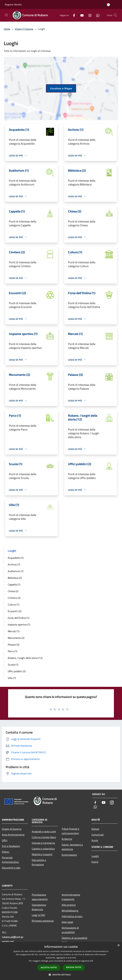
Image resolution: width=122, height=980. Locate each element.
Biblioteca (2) (15, 578)
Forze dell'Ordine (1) (19, 618)
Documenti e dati (11, 868)
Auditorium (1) (16, 571)
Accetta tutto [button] (49, 968)
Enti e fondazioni (11, 846)
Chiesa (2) (13, 591)
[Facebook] (73, 15)
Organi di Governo (12, 829)
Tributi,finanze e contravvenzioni (70, 831)
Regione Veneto (13, 4)
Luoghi (95, 856)
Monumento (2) (16, 638)
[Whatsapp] (97, 15)
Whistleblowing (70, 911)
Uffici (5, 840)
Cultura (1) (14, 604)
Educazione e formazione (39, 862)
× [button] (118, 945)
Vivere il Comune (24, 29)
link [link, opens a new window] (92, 961)
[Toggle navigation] (6, 15)
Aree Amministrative (13, 835)
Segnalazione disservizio (39, 907)
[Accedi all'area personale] (108, 5)
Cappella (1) (14, 584)
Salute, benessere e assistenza (72, 847)
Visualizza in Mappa (61, 88)
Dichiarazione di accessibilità (70, 930)
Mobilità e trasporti (42, 854)
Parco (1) (12, 651)
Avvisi (95, 840)
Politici (6, 852)
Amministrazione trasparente (71, 897)
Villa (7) (12, 678)
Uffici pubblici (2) (17, 671)
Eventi (95, 862)
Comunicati (98, 835)
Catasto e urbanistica (43, 849)
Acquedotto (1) (16, 558)
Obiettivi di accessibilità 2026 (74, 940)
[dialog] (61, 961)
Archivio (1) (14, 564)
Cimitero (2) (14, 598)
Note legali (67, 922)
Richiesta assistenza (43, 921)
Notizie (95, 829)
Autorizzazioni (69, 855)
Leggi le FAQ (38, 915)
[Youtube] (81, 15)
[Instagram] (89, 15)
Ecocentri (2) (15, 611)
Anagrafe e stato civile (44, 831)
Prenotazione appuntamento (40, 897)
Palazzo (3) (14, 645)
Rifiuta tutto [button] (74, 967)
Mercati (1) (14, 631)
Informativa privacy (72, 916)
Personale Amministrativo (10, 860)
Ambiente (67, 839)
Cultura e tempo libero (44, 837)
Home (7, 29)
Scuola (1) (13, 665)
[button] (61, 975)
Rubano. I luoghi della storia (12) (25, 658)
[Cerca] (115, 15)
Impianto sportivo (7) (19, 625)
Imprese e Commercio (43, 843)
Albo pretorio (69, 905)
